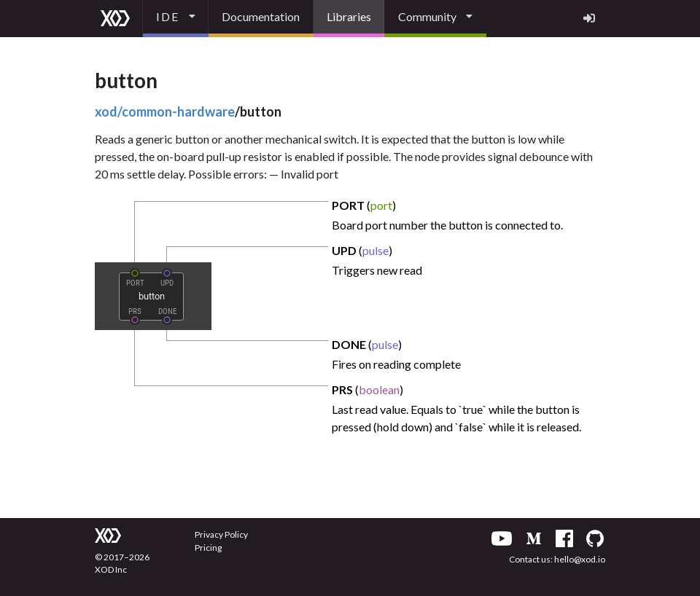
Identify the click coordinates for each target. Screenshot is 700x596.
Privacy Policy (221, 534)
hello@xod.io (580, 559)
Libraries (349, 16)
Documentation (261, 16)
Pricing (208, 548)
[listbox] (176, 19)
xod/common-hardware (165, 111)
